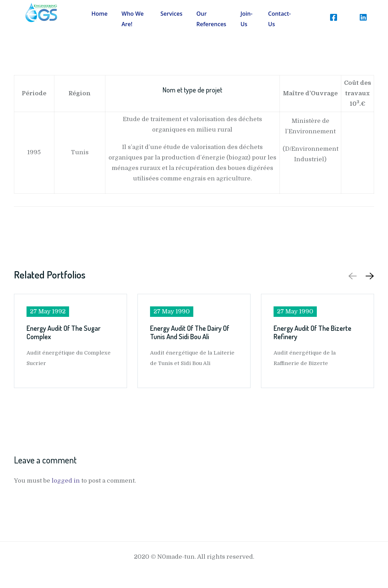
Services (171, 14)
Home (99, 14)
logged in (66, 481)
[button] (368, 276)
